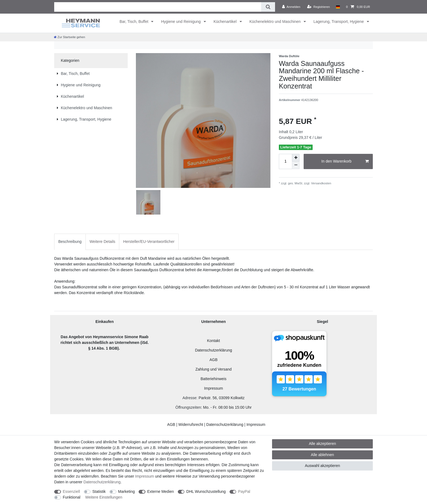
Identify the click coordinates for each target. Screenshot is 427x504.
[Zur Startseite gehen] (69, 37)
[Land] (338, 7)
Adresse (189, 398)
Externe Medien (161, 491)
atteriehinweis (215, 379)
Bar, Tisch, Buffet (134, 22)
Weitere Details (103, 242)
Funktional (72, 497)
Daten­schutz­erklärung (102, 482)
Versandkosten (321, 183)
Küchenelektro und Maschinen (276, 22)
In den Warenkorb (345, 161)
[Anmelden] (291, 7)
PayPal (244, 491)
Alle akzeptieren (322, 444)
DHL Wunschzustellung (206, 491)
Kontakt (213, 341)
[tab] (70, 242)
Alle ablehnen (323, 455)
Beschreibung (70, 242)
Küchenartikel (226, 22)
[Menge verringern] (296, 165)
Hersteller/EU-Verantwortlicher (149, 242)
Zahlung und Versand (213, 369)
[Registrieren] (318, 7)
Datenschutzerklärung (213, 350)
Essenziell (71, 491)
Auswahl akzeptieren (322, 466)
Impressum (213, 388)
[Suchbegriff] (158, 7)
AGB (213, 360)
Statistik (99, 491)
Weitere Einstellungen (104, 497)
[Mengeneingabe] (285, 161)
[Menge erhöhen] (296, 158)
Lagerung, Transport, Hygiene (339, 22)
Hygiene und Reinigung (181, 22)
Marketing (126, 491)
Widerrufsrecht (191, 424)
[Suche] (268, 7)
